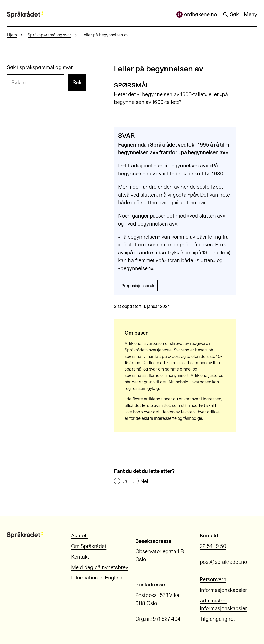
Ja (125, 481)
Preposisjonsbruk (138, 286)
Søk (230, 14)
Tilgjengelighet (217, 619)
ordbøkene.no (197, 14)
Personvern (213, 579)
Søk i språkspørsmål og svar (40, 67)
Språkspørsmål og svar (49, 35)
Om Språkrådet (89, 546)
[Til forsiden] (25, 15)
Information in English (97, 578)
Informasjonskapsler (223, 590)
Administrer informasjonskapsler (223, 605)
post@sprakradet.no (223, 562)
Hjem (12, 35)
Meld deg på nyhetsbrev (100, 567)
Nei (144, 481)
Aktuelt (80, 536)
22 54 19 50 (213, 546)
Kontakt (80, 557)
